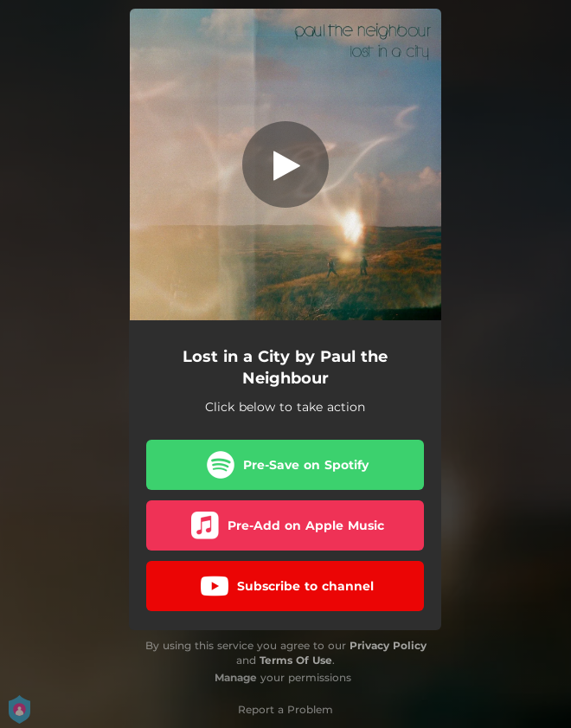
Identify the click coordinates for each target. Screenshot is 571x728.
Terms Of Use (296, 660)
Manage (236, 677)
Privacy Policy (388, 645)
